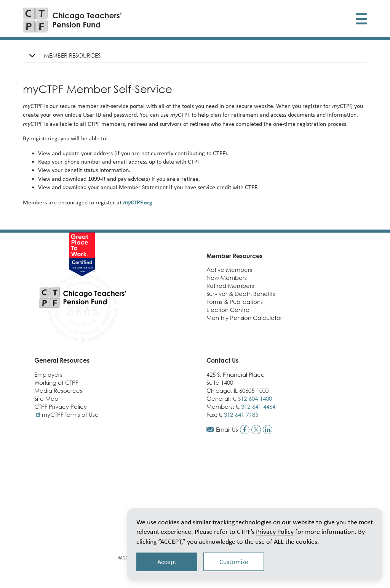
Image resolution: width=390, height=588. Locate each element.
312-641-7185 (241, 414)
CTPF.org (138, 202)
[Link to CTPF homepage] (72, 20)
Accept (167, 562)
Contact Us (222, 360)
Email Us (227, 429)
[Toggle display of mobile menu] (361, 20)
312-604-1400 (255, 398)
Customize (234, 562)
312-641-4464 (258, 406)
